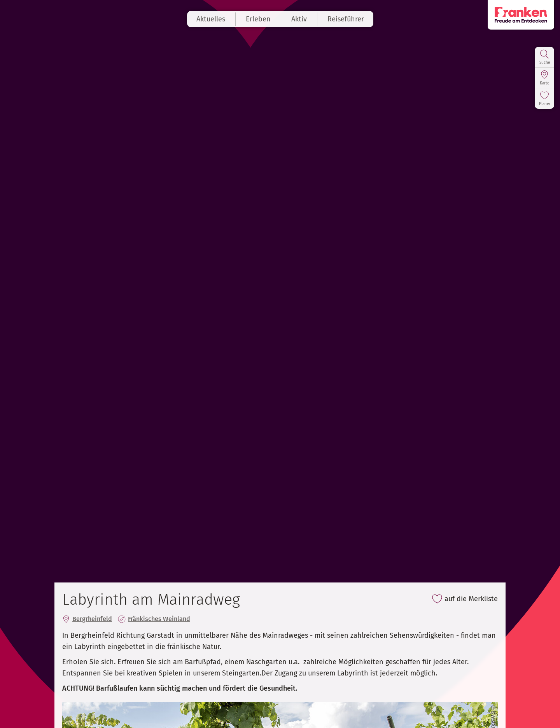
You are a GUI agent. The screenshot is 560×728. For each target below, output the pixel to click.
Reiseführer (346, 19)
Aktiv (299, 19)
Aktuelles (211, 19)
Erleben (258, 19)
